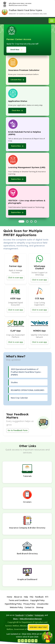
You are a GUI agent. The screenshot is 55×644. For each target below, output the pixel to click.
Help (26, 597)
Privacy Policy (29, 604)
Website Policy (16, 607)
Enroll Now (15, 50)
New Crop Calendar (19, 398)
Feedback (39, 597)
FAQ (32, 597)
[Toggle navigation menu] (52, 21)
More (16, 619)
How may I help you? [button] (38, 627)
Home (10, 597)
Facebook (20, 615)
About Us (18, 597)
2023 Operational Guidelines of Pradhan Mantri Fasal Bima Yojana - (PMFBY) (26, 372)
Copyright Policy (37, 600)
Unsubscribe (43, 604)
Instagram (40, 615)
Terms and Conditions (19, 600)
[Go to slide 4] (35, 221)
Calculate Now (16, 80)
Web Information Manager (31, 619)
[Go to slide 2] (27, 221)
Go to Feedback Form (18, 430)
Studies (14, 382)
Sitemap (40, 607)
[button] (16, 269)
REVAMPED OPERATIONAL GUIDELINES (28, 390)
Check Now (16, 111)
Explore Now (16, 146)
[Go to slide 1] (21, 221)
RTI (47, 597)
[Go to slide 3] (31, 221)
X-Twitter (29, 615)
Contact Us (29, 607)
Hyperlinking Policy (13, 604)
